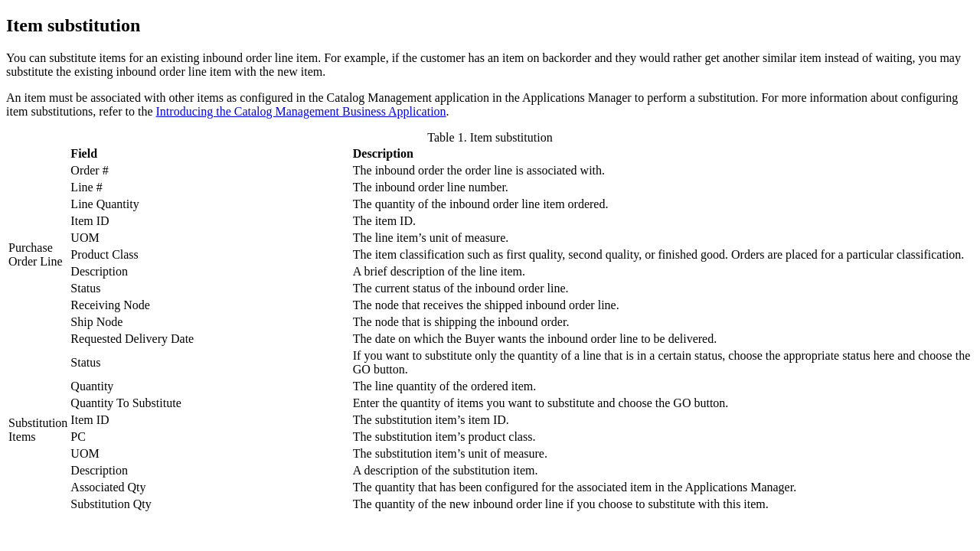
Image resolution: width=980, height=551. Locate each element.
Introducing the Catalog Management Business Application (301, 111)
